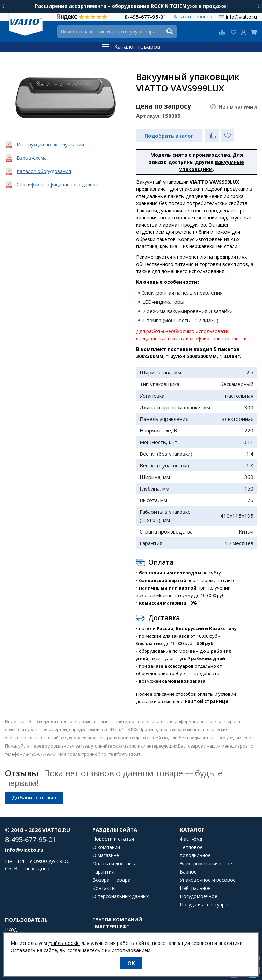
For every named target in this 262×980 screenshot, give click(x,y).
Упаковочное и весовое (208, 880)
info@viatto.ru (241, 17)
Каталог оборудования (44, 171)
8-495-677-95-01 (145, 17)
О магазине (106, 855)
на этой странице (206, 701)
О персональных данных (121, 896)
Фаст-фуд (191, 839)
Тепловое (191, 847)
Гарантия (103, 872)
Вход (11, 929)
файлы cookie (64, 943)
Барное (188, 872)
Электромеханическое (206, 864)
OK (131, 963)
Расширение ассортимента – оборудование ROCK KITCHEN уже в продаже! (131, 6)
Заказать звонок (193, 17)
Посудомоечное (199, 896)
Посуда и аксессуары (204, 905)
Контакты (104, 888)
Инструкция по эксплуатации (50, 145)
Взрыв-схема (32, 158)
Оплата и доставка (115, 864)
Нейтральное (195, 888)
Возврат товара (111, 880)
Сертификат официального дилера (57, 184)
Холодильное (195, 855)
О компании (106, 847)
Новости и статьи (113, 839)
